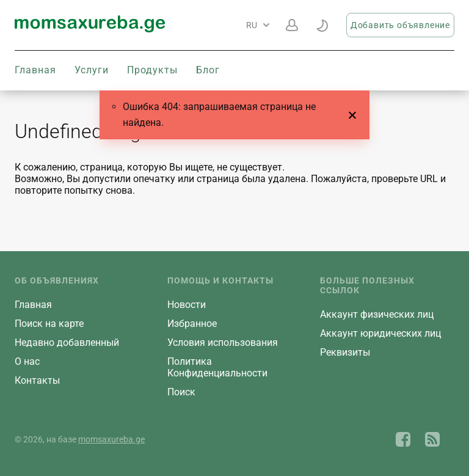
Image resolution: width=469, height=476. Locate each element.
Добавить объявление (400, 25)
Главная (35, 70)
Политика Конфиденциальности (217, 367)
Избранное (192, 324)
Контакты (37, 380)
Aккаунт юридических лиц (380, 333)
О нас (27, 361)
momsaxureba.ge (111, 439)
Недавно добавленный (67, 342)
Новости (187, 305)
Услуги (92, 70)
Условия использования (223, 342)
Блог (208, 70)
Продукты (152, 70)
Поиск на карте (49, 324)
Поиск (181, 392)
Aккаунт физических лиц (377, 314)
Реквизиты (345, 352)
